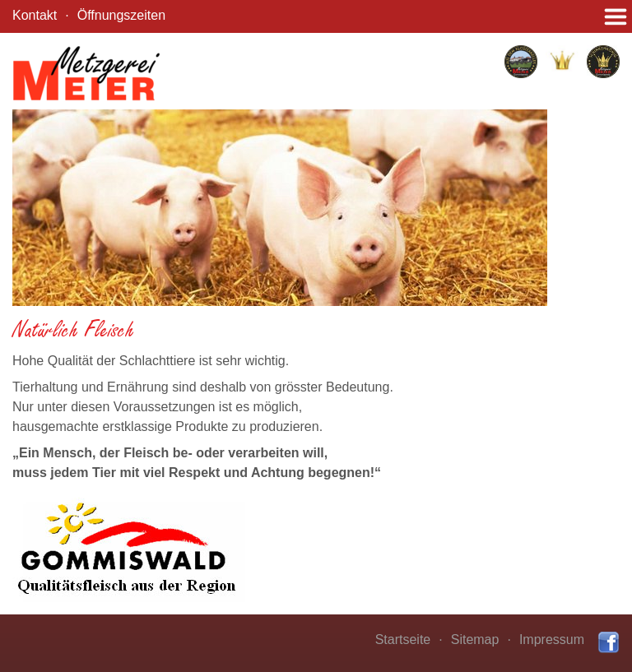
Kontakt (35, 15)
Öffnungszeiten (121, 15)
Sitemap (475, 640)
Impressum (552, 640)
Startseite (403, 640)
